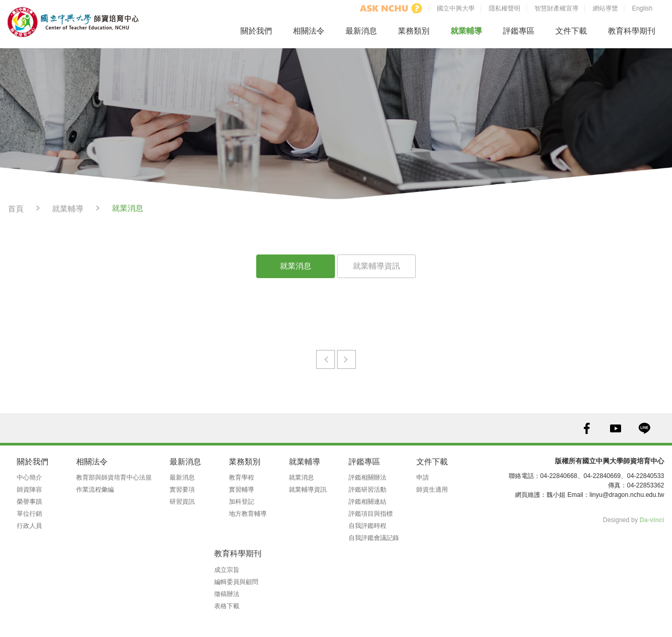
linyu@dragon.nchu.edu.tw (627, 495)
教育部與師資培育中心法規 (114, 477)
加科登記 (241, 502)
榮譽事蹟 (29, 502)
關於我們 (256, 31)
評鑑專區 (519, 31)
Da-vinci (652, 520)
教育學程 (241, 477)
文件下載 (571, 31)
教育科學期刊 (632, 31)
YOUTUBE (616, 428)
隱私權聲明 (505, 8)
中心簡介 (29, 477)
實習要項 (182, 490)
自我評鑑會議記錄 (374, 538)
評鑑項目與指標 (371, 514)
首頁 (16, 209)
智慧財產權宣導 (556, 8)
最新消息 (361, 31)
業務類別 (414, 31)
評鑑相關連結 (367, 502)
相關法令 (309, 31)
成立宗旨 (227, 570)
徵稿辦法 (227, 594)
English (642, 8)
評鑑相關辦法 (367, 477)
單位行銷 (29, 514)
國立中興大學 (456, 8)
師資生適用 (432, 490)
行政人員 (29, 526)
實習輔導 (241, 490)
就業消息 (296, 266)
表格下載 (227, 606)
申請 (423, 477)
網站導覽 (605, 8)
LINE (644, 428)
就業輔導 (466, 31)
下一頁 (346, 359)
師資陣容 (29, 490)
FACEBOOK (587, 428)
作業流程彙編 (95, 490)
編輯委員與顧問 (236, 582)
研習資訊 (182, 502)
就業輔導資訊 (376, 266)
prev (325, 359)
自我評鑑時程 (367, 526)
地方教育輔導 (248, 514)
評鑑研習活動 (367, 490)
